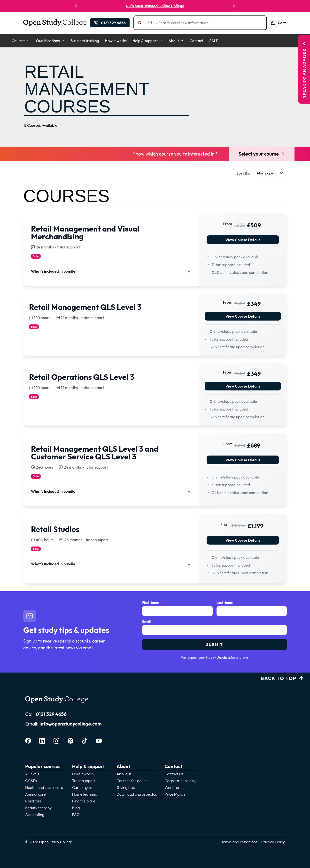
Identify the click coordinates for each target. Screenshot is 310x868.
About (176, 41)
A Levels (32, 774)
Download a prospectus (137, 794)
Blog (76, 808)
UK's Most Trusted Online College (155, 6)
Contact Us (174, 774)
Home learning (85, 794)
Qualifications (50, 41)
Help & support (147, 41)
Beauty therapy (38, 808)
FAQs (77, 815)
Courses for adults (132, 781)
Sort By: (243, 173)
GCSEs (31, 781)
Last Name (226, 603)
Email (148, 622)
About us (124, 774)
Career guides (84, 787)
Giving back (127, 787)
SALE (214, 41)
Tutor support (84, 781)
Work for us (174, 787)
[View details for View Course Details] (155, 247)
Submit (214, 644)
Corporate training (181, 781)
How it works (116, 41)
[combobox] (271, 173)
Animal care (35, 794)
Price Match (175, 794)
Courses (21, 41)
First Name (152, 603)
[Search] (202, 23)
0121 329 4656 (51, 714)
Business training (85, 41)
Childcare (33, 801)
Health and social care (44, 787)
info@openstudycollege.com (71, 724)
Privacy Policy (273, 842)
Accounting (35, 815)
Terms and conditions (239, 842)
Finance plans (84, 801)
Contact (197, 41)
